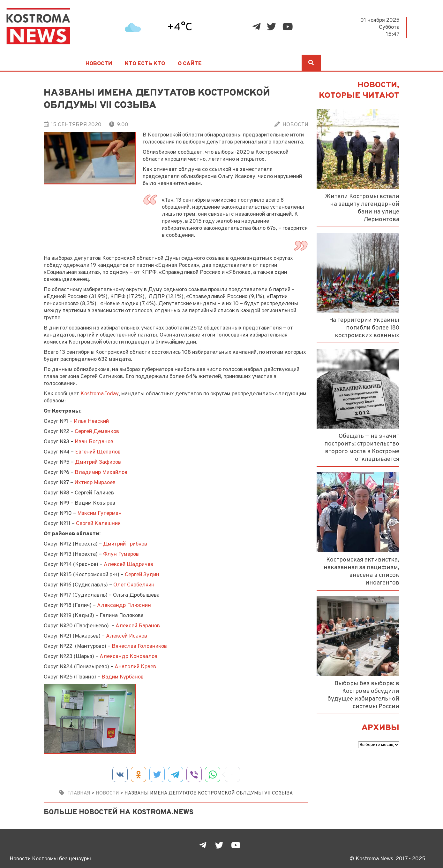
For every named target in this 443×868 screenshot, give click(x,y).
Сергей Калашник (98, 524)
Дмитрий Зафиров (98, 462)
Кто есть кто (145, 64)
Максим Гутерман (99, 513)
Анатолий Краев (135, 667)
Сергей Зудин (142, 575)
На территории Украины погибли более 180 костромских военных (364, 328)
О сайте (190, 64)
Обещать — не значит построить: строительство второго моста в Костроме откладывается (362, 448)
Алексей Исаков (127, 636)
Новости (99, 64)
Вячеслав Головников (139, 646)
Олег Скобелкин (134, 585)
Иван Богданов (94, 442)
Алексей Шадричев (128, 565)
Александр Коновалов (128, 657)
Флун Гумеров (121, 554)
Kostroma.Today (100, 394)
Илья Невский (91, 421)
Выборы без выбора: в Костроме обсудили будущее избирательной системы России (363, 695)
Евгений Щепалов (98, 452)
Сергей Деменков (97, 432)
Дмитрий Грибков (125, 544)
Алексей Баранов (138, 626)
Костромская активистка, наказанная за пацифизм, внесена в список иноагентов (361, 571)
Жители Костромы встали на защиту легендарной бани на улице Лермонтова (362, 208)
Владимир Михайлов (101, 473)
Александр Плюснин (124, 605)
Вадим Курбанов (123, 677)
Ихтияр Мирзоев (95, 483)
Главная (79, 793)
